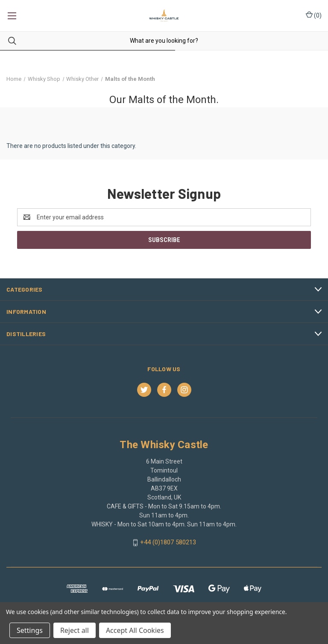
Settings (30, 630)
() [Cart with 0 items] (314, 15)
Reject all (75, 630)
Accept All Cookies (135, 630)
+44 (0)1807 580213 (168, 542)
